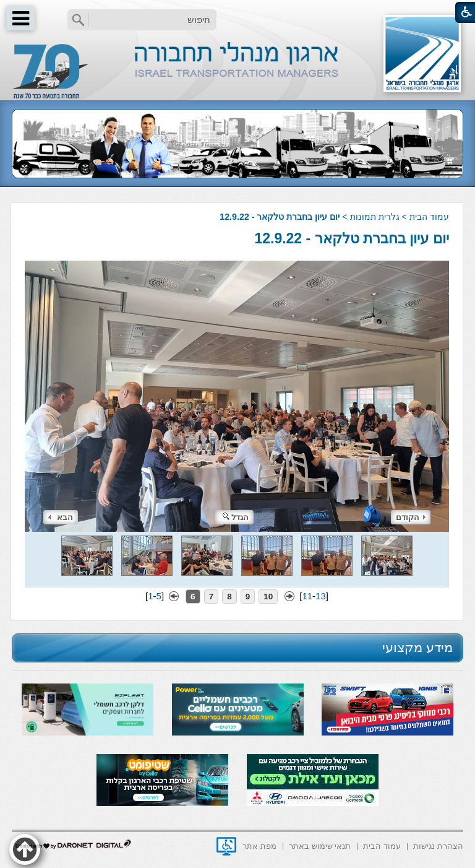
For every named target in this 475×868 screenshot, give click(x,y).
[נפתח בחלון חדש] (226, 846)
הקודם (411, 517)
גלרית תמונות (375, 217)
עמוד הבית (429, 217)
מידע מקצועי (417, 647)
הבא (61, 517)
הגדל (236, 517)
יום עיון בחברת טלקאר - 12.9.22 (351, 238)
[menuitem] (438, 845)
